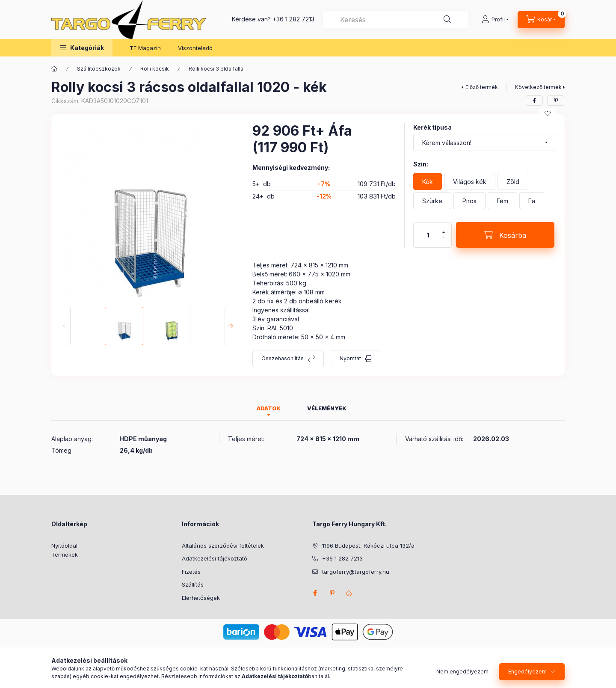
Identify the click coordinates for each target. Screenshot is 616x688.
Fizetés (191, 572)
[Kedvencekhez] (548, 113)
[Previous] (65, 326)
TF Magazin (145, 48)
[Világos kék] (470, 181)
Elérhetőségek (201, 598)
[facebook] (534, 101)
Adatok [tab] (269, 408)
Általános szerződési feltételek (223, 546)
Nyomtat (350, 358)
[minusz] (444, 241)
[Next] (230, 326)
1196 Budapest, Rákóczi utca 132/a (368, 546)
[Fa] (532, 201)
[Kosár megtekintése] (541, 20)
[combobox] (396, 20)
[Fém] (502, 201)
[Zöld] (513, 181)
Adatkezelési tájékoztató (215, 558)
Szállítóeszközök (99, 69)
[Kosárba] (505, 235)
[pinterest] (556, 101)
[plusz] (444, 229)
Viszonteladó (195, 48)
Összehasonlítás (283, 358)
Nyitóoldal (64, 546)
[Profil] (495, 20)
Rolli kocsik (155, 69)
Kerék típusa (432, 127)
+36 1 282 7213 (293, 19)
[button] (82, 48)
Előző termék (482, 87)
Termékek (65, 555)
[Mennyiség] (428, 235)
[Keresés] (447, 20)
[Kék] (428, 181)
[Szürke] (432, 201)
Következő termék (538, 87)
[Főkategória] (54, 69)
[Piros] (469, 201)
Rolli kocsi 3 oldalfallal (217, 69)
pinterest (332, 593)
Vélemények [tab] (327, 408)
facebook (315, 593)
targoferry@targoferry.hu (356, 572)
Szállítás (193, 584)
